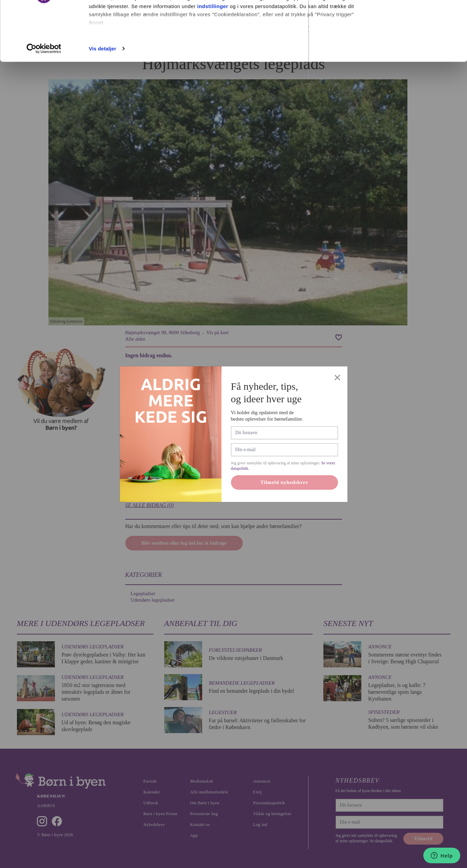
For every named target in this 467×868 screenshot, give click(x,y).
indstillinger (213, 57)
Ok (410, 18)
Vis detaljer (102, 99)
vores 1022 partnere (128, 25)
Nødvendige (411, 40)
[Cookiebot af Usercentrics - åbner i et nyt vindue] (44, 100)
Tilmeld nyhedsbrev (284, 503)
